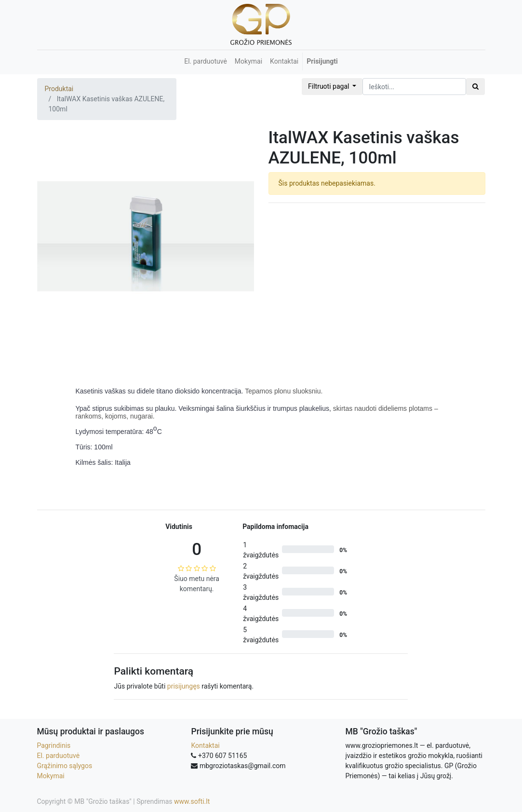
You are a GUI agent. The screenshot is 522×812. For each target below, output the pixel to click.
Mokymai (51, 776)
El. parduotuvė (59, 756)
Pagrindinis (54, 745)
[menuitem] (206, 61)
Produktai (59, 89)
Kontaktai (205, 745)
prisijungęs (184, 686)
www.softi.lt (192, 801)
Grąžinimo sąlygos (65, 766)
